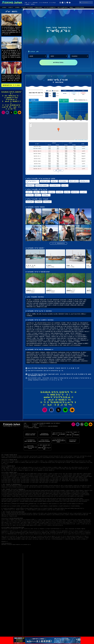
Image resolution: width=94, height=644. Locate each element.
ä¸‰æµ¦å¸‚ (17, 461)
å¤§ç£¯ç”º (48, 522)
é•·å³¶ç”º (44, 521)
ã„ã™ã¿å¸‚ (21, 461)
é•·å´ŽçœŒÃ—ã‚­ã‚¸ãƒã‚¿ (37, 508)
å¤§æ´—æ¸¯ (16, 470)
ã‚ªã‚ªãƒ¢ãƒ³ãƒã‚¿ (45, 363)
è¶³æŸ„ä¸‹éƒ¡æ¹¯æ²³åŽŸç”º (47, 462)
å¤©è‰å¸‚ (4, 524)
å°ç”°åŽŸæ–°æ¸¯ (44, 467)
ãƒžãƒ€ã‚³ (29, 363)
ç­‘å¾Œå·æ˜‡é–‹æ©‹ (24, 536)
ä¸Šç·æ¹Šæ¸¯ (72, 467)
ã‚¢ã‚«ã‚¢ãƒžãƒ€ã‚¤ (31, 355)
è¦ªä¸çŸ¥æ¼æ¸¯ (41, 339)
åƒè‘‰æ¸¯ (69, 538)
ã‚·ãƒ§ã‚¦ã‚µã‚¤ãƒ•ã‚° (76, 362)
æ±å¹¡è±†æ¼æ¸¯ (40, 536)
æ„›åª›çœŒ (48, 306)
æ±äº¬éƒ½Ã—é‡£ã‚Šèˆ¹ (34, 478)
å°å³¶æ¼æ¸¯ (86, 536)
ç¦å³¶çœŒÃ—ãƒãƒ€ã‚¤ (88, 491)
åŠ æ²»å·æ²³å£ (64, 335)
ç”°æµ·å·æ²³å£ (61, 330)
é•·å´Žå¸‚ (16, 520)
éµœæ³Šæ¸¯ (57, 342)
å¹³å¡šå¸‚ (91, 462)
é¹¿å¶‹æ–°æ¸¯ (66, 467)
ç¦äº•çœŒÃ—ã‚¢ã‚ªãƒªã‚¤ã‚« (84, 495)
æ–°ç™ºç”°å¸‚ (29, 196)
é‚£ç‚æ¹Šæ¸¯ (4, 470)
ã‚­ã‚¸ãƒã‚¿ (69, 353)
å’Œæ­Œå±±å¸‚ (51, 461)
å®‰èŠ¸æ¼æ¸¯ (84, 182)
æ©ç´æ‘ (88, 522)
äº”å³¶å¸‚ (18, 522)
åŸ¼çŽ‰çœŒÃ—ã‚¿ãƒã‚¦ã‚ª (45, 492)
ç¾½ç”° (3, 534)
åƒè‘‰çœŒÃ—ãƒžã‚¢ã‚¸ (83, 492)
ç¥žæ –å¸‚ (64, 462)
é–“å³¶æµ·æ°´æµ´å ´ (53, 344)
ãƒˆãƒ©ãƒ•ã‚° (36, 362)
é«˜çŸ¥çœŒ (29, 306)
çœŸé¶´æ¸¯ (55, 467)
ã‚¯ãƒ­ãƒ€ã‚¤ (58, 360)
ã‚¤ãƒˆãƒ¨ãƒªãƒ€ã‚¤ (31, 360)
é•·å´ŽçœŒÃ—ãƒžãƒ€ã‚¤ (28, 508)
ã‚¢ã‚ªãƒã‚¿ (45, 360)
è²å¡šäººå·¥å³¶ (53, 529)
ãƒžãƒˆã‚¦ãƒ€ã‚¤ (78, 358)
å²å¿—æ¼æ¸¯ (86, 467)
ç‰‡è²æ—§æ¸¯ (69, 469)
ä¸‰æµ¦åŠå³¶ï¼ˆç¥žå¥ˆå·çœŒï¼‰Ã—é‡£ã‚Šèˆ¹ (82, 474)
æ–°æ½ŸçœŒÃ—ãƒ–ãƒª (75, 493)
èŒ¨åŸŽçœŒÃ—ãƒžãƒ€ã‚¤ (6, 492)
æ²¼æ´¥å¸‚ (60, 461)
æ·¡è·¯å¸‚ (54, 520)
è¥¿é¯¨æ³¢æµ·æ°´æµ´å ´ (32, 342)
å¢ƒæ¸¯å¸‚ (7, 464)
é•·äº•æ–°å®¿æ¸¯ (62, 469)
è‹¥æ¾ (73, 532)
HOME (26, 3)
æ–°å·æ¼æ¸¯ (30, 327)
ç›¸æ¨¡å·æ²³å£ (87, 531)
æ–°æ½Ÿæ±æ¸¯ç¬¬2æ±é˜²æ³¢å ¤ (64, 327)
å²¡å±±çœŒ (62, 304)
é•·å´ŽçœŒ (67, 306)
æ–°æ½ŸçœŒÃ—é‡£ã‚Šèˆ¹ (6, 479)
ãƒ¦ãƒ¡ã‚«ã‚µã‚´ (52, 360)
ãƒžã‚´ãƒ (46, 362)
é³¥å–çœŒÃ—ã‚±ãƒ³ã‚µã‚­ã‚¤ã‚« (39, 500)
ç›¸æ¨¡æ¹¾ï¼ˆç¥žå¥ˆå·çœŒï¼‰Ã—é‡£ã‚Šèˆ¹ (10, 475)
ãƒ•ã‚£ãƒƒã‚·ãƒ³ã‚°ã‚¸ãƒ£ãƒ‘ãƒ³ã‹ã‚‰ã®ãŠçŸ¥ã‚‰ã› (50, 423)
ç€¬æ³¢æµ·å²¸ (30, 337)
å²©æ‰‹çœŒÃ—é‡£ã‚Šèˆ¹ (6, 482)
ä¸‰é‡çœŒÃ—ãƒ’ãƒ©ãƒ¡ (79, 496)
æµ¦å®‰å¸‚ (61, 521)
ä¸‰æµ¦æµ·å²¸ (81, 531)
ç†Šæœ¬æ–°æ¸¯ (81, 538)
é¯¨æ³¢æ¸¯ (36, 337)
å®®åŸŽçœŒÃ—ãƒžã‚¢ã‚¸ (49, 491)
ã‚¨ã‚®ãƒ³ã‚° (17, 7)
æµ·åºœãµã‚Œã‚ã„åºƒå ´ (56, 346)
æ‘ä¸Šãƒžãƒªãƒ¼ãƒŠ (66, 332)
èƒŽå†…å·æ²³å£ (31, 332)
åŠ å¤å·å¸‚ (88, 524)
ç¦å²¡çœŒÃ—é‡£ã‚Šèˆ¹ (15, 478)
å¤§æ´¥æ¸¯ (83, 529)
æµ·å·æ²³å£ (75, 332)
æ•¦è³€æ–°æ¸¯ (88, 534)
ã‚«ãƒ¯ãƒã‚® (39, 360)
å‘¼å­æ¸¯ (76, 532)
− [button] (31, 127)
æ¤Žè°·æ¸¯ (54, 341)
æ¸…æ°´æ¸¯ (39, 531)
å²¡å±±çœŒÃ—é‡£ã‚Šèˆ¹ (16, 481)
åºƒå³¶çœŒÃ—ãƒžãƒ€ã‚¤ (42, 501)
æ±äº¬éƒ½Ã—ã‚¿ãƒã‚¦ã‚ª (15, 493)
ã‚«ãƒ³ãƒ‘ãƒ (69, 360)
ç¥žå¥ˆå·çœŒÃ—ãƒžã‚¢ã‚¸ (34, 493)
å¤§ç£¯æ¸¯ (54, 536)
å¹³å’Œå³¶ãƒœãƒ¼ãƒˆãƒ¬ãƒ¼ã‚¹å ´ (20, 532)
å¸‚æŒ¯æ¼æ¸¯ (86, 329)
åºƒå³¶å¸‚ (27, 462)
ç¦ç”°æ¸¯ (17, 531)
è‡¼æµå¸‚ (68, 522)
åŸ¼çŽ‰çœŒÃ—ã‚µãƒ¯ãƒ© (34, 492)
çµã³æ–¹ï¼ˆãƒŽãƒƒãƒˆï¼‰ (50, 7)
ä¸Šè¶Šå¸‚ (36, 193)
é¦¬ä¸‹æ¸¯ (40, 342)
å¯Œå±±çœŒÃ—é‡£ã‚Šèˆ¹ (84, 481)
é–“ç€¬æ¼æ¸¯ (30, 329)
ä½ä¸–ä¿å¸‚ (10, 522)
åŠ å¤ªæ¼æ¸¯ (59, 529)
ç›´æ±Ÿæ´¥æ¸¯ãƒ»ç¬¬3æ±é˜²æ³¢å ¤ (53, 332)
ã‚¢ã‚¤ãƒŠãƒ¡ (49, 358)
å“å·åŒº (40, 462)
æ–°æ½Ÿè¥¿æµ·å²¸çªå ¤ (47, 325)
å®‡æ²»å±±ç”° (30, 186)
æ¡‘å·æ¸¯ (87, 332)
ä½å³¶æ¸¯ (4, 469)
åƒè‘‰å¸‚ (29, 524)
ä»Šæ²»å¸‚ (34, 522)
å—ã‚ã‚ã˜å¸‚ (44, 525)
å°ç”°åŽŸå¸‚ (41, 461)
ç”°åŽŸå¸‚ (64, 522)
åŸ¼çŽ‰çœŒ (35, 456)
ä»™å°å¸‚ (33, 524)
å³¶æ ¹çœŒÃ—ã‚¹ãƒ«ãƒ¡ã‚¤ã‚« (84, 500)
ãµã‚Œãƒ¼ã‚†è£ (88, 532)
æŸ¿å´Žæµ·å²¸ (70, 329)
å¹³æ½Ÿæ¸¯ (80, 469)
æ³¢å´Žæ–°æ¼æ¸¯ (38, 532)
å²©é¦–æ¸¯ (82, 332)
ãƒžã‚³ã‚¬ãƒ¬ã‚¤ (30, 356)
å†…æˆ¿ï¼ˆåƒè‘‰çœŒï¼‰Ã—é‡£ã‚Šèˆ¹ (46, 477)
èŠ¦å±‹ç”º (8, 524)
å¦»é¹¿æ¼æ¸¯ (48, 538)
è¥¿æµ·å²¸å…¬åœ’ (30, 330)
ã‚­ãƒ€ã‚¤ (48, 353)
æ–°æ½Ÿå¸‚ (59, 193)
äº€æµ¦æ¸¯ (23, 539)
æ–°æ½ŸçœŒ (43, 302)
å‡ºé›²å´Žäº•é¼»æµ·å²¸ (51, 339)
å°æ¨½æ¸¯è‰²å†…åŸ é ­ (31, 183)
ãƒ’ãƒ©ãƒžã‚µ (56, 356)
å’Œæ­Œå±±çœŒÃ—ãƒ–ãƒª (17, 500)
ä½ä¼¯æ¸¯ (58, 536)
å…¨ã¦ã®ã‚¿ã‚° (53, 3)
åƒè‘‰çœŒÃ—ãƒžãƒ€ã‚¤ (65, 492)
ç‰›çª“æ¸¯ (30, 536)
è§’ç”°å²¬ (73, 334)
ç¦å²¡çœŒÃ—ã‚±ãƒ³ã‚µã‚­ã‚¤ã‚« (63, 506)
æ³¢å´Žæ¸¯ (46, 470)
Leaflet (76, 141)
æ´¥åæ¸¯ (34, 536)
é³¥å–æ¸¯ (18, 536)
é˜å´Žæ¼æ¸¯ (13, 467)
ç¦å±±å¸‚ (52, 521)
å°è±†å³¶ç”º (19, 521)
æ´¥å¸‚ (64, 521)
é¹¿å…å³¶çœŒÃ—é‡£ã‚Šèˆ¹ (64, 481)
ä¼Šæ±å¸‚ (76, 461)
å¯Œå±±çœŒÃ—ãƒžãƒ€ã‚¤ (18, 495)
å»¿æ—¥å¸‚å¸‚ (58, 524)
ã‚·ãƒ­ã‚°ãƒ (75, 360)
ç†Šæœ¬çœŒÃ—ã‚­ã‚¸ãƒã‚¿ (79, 508)
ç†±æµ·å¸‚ (36, 462)
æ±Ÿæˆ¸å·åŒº (55, 462)
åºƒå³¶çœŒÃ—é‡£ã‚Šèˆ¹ (83, 478)
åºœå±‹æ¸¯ (70, 341)
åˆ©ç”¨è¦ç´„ (42, 425)
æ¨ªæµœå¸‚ (12, 461)
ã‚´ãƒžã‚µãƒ (43, 353)
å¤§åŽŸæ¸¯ (8, 467)
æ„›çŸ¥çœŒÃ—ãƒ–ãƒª (32, 496)
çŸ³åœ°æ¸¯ (48, 337)
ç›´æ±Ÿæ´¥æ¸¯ (57, 324)
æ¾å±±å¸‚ (48, 521)
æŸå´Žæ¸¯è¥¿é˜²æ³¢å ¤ (41, 324)
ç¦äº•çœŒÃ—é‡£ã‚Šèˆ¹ (55, 478)
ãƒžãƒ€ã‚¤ (29, 353)
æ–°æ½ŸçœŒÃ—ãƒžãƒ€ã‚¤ (66, 493)
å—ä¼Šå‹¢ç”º (74, 521)
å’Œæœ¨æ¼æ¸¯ (84, 341)
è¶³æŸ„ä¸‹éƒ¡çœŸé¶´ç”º (70, 461)
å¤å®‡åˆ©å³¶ (67, 539)
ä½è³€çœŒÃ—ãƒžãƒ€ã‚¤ (19, 508)
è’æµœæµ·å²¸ (45, 346)
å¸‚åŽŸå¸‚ (39, 525)
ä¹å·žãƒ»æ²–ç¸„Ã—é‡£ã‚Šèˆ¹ (53, 474)
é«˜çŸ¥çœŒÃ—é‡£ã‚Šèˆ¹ (35, 481)
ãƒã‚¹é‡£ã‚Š (30, 7)
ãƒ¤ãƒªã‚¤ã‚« (29, 362)
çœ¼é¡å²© (66, 346)
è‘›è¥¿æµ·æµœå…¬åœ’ (73, 529)
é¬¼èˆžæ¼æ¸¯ (64, 342)
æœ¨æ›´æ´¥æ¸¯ (42, 538)
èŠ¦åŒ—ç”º (26, 522)
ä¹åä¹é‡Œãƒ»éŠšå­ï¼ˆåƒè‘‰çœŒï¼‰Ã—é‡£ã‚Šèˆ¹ (28, 477)
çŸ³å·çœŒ (57, 302)
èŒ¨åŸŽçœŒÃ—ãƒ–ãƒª (25, 492)
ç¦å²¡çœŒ (54, 306)
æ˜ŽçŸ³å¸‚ (80, 461)
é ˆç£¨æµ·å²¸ (34, 531)
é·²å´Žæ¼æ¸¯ (72, 337)
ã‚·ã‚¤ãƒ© (74, 356)
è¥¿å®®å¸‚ (24, 525)
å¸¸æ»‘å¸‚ (32, 521)
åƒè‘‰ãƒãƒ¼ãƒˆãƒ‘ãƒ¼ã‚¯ (56, 538)
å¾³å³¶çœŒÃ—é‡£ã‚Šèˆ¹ (54, 481)
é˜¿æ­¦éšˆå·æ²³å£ (71, 534)
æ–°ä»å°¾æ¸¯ (45, 539)
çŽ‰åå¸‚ (79, 524)
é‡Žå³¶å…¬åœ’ (12, 531)
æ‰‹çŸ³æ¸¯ (81, 467)
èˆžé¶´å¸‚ (21, 524)
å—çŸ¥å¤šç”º (68, 521)
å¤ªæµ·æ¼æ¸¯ (21, 470)
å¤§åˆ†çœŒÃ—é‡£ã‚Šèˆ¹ (44, 482)
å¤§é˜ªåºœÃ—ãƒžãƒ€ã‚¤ (34, 499)
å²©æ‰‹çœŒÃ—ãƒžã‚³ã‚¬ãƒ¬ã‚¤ (29, 491)
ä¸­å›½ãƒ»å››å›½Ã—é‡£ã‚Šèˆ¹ (42, 474)
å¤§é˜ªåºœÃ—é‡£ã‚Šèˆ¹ (16, 479)
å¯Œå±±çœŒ (47, 202)
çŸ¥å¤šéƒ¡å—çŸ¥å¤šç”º (14, 462)
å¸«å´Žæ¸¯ (49, 534)
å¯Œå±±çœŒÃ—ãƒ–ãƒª (27, 495)
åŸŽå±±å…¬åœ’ (55, 337)
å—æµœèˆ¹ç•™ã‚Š (36, 325)
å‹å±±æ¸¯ (64, 186)
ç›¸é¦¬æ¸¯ (43, 531)
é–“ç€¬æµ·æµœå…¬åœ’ (45, 335)
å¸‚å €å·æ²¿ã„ (75, 469)
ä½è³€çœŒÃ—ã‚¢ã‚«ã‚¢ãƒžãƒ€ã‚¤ (8, 508)
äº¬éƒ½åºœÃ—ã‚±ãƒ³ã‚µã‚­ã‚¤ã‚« (7, 499)
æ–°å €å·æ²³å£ (63, 337)
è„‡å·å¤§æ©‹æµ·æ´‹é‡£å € (65, 344)
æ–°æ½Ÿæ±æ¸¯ (30, 324)
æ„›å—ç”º (56, 522)
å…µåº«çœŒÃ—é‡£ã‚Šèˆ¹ (64, 478)
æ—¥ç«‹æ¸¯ (32, 534)
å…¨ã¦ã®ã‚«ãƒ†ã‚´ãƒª (44, 3)
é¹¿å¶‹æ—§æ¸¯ (25, 467)
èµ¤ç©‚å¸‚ (31, 525)
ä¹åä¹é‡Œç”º (38, 520)
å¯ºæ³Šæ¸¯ (64, 324)
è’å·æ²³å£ (58, 325)
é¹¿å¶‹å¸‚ (26, 461)
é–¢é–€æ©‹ (54, 534)
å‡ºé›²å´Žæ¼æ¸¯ (54, 329)
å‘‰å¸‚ (3, 521)
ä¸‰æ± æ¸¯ (47, 531)
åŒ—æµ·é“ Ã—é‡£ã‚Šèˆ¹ (74, 479)
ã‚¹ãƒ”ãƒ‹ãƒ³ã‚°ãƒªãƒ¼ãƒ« (80, 7)
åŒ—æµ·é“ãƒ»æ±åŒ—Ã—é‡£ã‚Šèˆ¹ (66, 474)
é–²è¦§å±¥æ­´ (27, 4)
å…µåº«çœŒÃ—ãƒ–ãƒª (60, 499)
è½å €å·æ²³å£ (51, 330)
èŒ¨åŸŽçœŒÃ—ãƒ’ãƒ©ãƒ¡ (16, 492)
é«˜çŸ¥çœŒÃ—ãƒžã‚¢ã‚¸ (34, 506)
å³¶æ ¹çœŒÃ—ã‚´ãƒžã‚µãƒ (6, 501)
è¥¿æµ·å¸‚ (46, 524)
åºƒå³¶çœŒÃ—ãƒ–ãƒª (50, 501)
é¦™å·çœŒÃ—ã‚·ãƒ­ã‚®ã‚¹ (62, 504)
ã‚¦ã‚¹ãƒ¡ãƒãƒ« (76, 355)
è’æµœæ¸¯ (67, 334)
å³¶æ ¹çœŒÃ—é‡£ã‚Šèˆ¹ (25, 482)
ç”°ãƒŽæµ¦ (78, 342)
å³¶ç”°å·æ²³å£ (73, 182)
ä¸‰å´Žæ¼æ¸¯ (64, 538)
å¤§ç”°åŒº (60, 462)
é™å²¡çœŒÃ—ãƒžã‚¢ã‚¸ (15, 496)
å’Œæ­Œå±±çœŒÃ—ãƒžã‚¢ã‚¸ (27, 500)
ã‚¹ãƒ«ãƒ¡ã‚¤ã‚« (80, 356)
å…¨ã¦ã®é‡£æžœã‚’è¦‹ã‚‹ (58, 244)
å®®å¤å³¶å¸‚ (4, 522)
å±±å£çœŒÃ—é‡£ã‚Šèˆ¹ (84, 479)
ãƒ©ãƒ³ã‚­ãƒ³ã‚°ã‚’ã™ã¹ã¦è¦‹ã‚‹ (11, 85)
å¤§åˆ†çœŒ (80, 306)
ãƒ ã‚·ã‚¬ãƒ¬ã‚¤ (43, 356)
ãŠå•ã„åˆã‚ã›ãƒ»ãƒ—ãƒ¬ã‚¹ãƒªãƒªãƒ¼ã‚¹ (49, 426)
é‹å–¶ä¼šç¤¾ (36, 428)
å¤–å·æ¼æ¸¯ (85, 469)
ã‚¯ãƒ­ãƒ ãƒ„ (57, 362)
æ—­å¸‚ (20, 462)
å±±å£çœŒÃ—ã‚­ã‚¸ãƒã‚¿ (6, 504)
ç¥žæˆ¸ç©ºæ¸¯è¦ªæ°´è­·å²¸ (71, 536)
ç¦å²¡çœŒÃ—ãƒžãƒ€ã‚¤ (43, 506)
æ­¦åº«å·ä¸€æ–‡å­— (48, 536)
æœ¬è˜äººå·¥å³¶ (52, 539)
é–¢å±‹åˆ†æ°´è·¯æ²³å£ (41, 330)
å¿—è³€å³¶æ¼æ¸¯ (84, 539)
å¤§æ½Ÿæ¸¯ (42, 337)
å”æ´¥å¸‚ (22, 522)
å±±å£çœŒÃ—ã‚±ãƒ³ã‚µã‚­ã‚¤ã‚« (70, 501)
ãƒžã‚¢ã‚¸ (37, 353)
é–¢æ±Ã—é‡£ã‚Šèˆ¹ (5, 474)
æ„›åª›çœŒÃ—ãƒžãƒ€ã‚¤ (71, 504)
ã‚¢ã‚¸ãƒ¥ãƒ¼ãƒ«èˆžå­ (5, 531)
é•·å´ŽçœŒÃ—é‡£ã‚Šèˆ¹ (74, 481)
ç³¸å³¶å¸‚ (89, 461)
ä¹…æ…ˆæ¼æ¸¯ (37, 467)
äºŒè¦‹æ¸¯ (77, 531)
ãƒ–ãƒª (33, 353)
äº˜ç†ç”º (52, 522)
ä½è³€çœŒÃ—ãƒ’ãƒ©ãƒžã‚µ (75, 506)
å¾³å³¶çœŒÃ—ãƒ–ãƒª (15, 504)
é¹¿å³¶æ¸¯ (22, 529)
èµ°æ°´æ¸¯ (12, 469)
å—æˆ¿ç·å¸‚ (46, 461)
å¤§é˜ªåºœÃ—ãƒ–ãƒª (43, 499)
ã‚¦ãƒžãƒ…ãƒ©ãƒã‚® (51, 355)
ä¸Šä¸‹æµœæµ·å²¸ (84, 324)
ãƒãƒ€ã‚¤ (83, 353)
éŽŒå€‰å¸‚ (23, 462)
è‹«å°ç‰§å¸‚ (13, 525)
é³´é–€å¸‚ (24, 520)
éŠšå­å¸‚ (3, 464)
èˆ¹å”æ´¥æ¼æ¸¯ (55, 186)
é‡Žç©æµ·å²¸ (46, 329)
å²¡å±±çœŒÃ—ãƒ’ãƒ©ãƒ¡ (33, 501)
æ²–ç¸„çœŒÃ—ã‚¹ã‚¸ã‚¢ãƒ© (40, 510)
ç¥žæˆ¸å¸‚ (80, 520)
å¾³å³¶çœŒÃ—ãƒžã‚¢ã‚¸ (24, 504)
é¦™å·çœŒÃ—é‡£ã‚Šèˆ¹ (35, 482)
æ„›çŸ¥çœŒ (69, 302)
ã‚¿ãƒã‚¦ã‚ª (43, 358)
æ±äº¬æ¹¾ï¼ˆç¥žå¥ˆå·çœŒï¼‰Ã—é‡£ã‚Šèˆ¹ (43, 475)
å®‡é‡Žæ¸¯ (79, 529)
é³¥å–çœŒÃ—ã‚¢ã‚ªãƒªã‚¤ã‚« (50, 500)
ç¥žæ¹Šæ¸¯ (3, 467)
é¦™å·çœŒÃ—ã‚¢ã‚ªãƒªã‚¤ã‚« (52, 504)
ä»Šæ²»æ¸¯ (54, 182)
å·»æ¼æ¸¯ (47, 334)
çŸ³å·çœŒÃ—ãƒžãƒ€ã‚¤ (53, 495)
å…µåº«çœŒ (35, 304)
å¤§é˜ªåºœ (29, 304)
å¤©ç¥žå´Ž (36, 534)
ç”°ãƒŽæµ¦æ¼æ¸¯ (5, 538)
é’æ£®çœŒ (36, 300)
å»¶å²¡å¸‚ (83, 520)
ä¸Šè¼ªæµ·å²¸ (72, 342)
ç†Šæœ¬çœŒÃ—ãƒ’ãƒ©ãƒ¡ (69, 508)
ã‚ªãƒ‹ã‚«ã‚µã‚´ (50, 356)
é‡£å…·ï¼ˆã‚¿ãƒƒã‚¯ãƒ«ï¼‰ (63, 7)
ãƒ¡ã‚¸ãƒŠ (41, 362)
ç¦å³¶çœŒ (38, 202)
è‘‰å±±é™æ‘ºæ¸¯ (10, 470)
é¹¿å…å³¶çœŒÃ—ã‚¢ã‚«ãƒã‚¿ (7, 510)
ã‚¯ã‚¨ (70, 362)
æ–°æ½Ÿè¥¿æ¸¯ (77, 346)
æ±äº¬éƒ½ (76, 300)
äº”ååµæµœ (69, 330)
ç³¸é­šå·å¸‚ (29, 193)
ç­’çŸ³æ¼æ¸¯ (62, 329)
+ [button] (31, 125)
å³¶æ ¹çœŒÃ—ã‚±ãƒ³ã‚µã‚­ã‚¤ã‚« (73, 500)
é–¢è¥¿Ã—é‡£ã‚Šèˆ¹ (13, 474)
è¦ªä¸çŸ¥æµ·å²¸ (85, 327)
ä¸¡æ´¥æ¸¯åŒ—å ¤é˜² (79, 330)
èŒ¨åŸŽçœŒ (36, 302)
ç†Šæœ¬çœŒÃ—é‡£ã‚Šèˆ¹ (44, 481)
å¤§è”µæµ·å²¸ (45, 532)
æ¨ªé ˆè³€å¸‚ (4, 461)
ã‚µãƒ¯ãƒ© (64, 360)
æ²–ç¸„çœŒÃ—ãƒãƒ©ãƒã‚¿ (60, 510)
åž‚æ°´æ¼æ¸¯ (78, 534)
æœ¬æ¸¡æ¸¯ (83, 534)
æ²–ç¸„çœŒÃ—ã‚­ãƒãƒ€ (50, 510)
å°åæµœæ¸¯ (65, 529)
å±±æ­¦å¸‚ (77, 462)
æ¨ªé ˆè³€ (9, 536)
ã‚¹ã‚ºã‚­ (33, 363)
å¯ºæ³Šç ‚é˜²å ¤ (85, 325)
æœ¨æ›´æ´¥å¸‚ (59, 520)
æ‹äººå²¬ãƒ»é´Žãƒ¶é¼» (81, 337)
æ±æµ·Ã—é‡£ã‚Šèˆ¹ (21, 474)
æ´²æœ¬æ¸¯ (24, 538)
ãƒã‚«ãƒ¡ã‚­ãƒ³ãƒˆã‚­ (35, 358)
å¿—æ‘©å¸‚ (12, 521)
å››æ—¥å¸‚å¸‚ (24, 521)
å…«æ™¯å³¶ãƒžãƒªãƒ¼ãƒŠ (9, 534)
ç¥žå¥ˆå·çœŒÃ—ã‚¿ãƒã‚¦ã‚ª (55, 493)
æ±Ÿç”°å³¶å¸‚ (40, 521)
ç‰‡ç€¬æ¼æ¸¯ (5, 539)
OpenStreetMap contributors (83, 141)
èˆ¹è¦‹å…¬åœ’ (50, 342)
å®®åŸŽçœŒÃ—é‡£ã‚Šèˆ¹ (44, 479)
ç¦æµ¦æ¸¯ (32, 469)
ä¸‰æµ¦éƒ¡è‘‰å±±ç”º (83, 462)
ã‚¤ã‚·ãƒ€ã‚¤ (68, 356)
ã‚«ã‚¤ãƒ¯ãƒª (51, 362)
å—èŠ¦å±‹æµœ (11, 532)
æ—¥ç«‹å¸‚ (33, 461)
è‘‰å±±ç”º (50, 524)
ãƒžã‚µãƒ (36, 356)
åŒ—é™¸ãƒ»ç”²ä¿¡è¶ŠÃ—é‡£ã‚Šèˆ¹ (31, 474)
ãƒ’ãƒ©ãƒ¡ (82, 355)
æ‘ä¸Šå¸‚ (67, 193)
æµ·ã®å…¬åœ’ (29, 538)
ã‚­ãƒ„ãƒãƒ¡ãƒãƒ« (68, 355)
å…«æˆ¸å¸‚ (18, 524)
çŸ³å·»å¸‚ (73, 520)
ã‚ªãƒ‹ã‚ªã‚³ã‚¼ (84, 362)
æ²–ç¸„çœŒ (44, 307)
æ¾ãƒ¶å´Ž (85, 344)
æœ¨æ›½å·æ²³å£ (67, 532)
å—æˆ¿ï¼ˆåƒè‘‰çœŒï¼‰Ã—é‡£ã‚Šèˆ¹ (9, 477)
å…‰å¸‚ (15, 524)
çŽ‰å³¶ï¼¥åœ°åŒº (60, 532)
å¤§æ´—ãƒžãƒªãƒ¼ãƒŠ (30, 532)
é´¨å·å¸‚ (29, 461)
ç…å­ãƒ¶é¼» (47, 341)
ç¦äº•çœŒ (63, 302)
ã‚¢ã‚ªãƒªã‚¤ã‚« (54, 353)
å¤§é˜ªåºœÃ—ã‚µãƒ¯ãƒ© (51, 499)
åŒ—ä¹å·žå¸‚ (85, 461)
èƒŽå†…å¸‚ (37, 196)
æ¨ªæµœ (48, 529)
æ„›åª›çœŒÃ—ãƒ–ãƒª (80, 504)
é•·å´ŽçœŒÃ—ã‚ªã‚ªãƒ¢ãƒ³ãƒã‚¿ (48, 508)
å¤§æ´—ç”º (30, 522)
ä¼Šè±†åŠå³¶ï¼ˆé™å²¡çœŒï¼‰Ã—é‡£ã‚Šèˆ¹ (82, 475)
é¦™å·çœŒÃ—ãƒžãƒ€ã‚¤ (42, 504)
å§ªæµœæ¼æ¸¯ (41, 470)
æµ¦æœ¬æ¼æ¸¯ (77, 329)
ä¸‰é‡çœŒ (82, 302)
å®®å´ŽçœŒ (30, 307)
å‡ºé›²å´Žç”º (75, 193)
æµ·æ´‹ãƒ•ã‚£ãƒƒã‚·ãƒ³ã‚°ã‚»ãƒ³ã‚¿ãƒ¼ (34, 344)
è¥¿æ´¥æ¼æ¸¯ (52, 470)
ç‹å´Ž (71, 346)
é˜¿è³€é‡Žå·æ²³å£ (76, 325)
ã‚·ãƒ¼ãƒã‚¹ (11, 7)
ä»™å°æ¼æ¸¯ (64, 536)
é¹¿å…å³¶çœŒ (37, 307)
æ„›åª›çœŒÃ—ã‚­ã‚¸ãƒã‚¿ (6, 506)
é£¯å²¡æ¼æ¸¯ (50, 467)
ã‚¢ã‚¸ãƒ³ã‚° (24, 7)
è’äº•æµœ (35, 334)
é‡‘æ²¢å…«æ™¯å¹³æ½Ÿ (55, 469)
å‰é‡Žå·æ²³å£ (12, 538)
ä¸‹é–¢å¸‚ (43, 520)
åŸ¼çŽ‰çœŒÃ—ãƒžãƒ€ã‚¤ (55, 492)
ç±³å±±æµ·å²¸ (41, 334)
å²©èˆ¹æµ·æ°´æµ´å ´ (82, 339)
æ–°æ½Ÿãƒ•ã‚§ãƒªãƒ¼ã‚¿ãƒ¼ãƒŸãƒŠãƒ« (35, 341)
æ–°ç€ (30, 3)
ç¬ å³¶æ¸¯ (34, 339)
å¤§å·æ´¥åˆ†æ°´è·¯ (62, 339)
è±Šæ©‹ (41, 539)
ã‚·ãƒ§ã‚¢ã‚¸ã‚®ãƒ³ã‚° (39, 7)
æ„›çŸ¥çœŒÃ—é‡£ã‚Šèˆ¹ (73, 478)
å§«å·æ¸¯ (29, 325)
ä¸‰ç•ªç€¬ (26, 529)
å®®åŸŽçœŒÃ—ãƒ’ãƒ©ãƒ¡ (40, 491)
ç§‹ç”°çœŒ (50, 300)
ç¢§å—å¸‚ (37, 524)
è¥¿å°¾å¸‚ (25, 524)
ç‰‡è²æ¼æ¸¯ (71, 531)
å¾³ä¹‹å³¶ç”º (41, 524)
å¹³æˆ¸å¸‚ (76, 520)
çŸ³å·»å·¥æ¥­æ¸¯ (63, 182)
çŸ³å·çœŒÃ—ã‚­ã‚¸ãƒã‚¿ (44, 495)
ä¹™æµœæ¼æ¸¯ (42, 469)
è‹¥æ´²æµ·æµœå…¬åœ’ (6, 529)
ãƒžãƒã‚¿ (86, 356)
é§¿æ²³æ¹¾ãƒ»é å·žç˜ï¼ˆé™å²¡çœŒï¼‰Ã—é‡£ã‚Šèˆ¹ (62, 475)
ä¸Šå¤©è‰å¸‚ (39, 522)
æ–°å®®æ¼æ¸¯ (74, 538)
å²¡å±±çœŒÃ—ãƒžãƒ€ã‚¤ (24, 501)
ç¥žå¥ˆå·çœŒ (83, 300)
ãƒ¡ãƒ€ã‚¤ (66, 358)
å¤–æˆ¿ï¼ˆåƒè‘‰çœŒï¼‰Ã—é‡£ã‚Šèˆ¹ (26, 475)
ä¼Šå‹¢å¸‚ (14, 522)
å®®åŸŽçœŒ (56, 300)
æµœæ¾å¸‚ (20, 520)
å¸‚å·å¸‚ (72, 524)
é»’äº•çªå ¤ (50, 324)
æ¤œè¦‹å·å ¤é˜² (17, 534)
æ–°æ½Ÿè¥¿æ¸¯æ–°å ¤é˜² (48, 327)
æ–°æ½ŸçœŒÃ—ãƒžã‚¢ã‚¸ (84, 493)
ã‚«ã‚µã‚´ (58, 355)
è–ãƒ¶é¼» (75, 344)
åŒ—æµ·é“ (29, 300)
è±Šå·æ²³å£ (59, 534)
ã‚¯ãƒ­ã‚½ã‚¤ (43, 355)
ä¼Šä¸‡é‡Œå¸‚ (88, 521)
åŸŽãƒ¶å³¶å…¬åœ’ (36, 538)
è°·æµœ (45, 342)
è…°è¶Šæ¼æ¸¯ (60, 467)
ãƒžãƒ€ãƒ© (62, 356)
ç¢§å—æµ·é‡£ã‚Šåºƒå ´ (52, 532)
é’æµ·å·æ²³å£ (55, 335)
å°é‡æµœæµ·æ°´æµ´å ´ (80, 335)
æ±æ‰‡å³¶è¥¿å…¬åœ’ (53, 531)
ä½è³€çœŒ (60, 306)
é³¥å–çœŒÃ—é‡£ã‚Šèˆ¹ (64, 479)
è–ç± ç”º (83, 193)
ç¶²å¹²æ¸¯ (79, 539)
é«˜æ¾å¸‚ (54, 524)
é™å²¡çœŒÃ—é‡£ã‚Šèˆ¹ (6, 478)
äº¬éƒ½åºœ (50, 304)
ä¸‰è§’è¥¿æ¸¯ (19, 538)
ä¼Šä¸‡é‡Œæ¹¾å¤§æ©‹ (42, 186)
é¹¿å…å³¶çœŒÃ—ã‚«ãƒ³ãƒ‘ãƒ (19, 510)
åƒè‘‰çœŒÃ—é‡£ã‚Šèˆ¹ (88, 477)
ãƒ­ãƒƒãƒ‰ (71, 7)
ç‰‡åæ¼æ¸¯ (34, 470)
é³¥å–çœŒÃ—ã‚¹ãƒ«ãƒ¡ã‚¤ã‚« (62, 500)
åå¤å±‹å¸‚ (7, 521)
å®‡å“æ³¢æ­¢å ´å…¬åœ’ (30, 539)
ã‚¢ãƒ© (62, 355)
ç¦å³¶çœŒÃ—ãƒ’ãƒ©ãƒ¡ (78, 491)
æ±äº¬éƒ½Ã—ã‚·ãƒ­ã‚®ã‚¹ (24, 493)
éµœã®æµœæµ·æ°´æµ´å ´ (57, 334)
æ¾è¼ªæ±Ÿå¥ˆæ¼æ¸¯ (25, 469)
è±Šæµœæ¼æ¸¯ (43, 529)
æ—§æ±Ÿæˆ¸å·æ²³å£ (27, 531)
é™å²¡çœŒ (76, 302)
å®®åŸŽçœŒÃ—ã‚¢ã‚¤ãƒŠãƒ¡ (59, 491)
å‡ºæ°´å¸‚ (50, 525)
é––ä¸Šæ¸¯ (21, 531)
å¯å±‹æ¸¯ (29, 334)
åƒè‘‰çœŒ (29, 302)
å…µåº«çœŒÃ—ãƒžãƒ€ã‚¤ (69, 499)
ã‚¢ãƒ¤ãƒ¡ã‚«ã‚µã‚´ (53, 363)
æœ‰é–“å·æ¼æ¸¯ (62, 341)
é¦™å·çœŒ (36, 306)
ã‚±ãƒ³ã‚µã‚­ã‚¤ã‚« (62, 353)
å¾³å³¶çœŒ (42, 306)
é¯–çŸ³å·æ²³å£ (40, 332)
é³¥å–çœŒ (75, 304)
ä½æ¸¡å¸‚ (51, 193)
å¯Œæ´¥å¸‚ (56, 461)
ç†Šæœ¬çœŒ (73, 306)
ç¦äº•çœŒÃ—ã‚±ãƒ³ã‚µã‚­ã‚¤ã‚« (64, 495)
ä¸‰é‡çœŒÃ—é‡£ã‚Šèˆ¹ (54, 479)
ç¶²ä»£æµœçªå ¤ (66, 325)
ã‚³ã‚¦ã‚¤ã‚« (55, 358)
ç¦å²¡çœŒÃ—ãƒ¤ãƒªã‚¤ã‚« (53, 506)
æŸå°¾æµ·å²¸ (30, 346)
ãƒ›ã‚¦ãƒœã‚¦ (60, 358)
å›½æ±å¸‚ (57, 525)
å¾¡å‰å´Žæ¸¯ (4, 536)
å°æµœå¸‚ (4, 462)
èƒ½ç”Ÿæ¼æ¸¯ (76, 324)
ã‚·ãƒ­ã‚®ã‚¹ (38, 363)
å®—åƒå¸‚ (8, 461)
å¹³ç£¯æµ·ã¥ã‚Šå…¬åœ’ (43, 534)
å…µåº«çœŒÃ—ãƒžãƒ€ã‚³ (78, 499)
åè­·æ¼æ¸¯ (65, 534)
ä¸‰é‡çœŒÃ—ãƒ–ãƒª (60, 496)
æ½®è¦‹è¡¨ (33, 4)
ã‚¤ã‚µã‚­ (28, 358)
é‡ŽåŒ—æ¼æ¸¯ (5, 532)
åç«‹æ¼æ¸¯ (38, 329)
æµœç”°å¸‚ (44, 522)
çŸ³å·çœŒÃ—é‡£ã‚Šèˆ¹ (53, 482)
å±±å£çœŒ (69, 304)
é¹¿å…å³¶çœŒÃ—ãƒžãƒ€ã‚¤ (30, 510)
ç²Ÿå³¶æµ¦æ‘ (46, 196)
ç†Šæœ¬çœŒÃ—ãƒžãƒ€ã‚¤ (59, 508)
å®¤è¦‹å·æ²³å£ (79, 536)
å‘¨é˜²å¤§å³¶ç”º (11, 520)
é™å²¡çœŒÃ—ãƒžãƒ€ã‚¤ (6, 496)
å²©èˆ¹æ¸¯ (69, 324)
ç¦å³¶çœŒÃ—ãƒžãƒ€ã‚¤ (69, 491)
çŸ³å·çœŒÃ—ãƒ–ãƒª (35, 495)
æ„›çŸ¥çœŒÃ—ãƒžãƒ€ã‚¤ (41, 496)
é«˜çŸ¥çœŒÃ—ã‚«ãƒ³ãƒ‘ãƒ (16, 506)
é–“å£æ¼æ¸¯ (19, 467)
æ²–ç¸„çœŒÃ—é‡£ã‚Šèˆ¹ (25, 479)
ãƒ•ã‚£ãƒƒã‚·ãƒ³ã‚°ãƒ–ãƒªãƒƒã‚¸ (33, 335)
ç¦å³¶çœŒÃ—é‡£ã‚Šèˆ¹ (16, 482)
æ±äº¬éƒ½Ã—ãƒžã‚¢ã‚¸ (6, 493)
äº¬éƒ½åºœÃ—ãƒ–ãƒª (17, 499)
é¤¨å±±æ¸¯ (37, 539)
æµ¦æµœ (80, 344)
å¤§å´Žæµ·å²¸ (79, 334)
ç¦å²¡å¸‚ (7, 462)
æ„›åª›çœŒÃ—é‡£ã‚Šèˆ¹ (25, 481)
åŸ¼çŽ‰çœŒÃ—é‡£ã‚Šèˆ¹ (6, 481)
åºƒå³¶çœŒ (56, 304)
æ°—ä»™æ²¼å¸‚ (63, 524)
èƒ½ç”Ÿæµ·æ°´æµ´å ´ (72, 339)
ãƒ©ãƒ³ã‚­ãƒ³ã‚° (35, 3)
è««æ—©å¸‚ (61, 525)
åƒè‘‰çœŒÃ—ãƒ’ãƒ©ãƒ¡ (74, 492)
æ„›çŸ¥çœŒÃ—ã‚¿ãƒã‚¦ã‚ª (50, 496)
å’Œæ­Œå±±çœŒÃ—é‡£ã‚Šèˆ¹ (44, 478)
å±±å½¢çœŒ (29, 202)
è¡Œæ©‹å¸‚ (68, 524)
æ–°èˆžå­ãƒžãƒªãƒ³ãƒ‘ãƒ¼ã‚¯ (63, 531)
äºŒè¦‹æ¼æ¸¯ (38, 327)
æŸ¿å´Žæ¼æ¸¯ (76, 327)
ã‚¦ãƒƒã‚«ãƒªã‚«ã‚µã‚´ (76, 353)
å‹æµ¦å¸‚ (36, 461)
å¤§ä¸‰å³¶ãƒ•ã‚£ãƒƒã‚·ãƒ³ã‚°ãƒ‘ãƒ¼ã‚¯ (14, 539)
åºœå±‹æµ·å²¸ (77, 341)
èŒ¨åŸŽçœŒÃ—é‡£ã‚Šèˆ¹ (25, 478)
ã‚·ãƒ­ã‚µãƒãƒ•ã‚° (64, 362)
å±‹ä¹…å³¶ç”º (7, 525)
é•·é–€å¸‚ (60, 522)
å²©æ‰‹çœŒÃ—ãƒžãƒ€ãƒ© (18, 491)
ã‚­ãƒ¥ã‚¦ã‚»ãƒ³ (81, 360)
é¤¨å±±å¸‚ (64, 461)
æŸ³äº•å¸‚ (3, 525)
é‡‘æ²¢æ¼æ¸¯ (31, 467)
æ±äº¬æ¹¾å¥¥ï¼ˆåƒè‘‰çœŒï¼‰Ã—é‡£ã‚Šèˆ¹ (63, 477)
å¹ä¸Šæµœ (86, 538)
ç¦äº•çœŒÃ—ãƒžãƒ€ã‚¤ (74, 495)
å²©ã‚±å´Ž (29, 339)
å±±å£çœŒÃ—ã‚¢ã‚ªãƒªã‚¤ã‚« (82, 501)
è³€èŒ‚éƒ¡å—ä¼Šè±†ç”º (71, 462)
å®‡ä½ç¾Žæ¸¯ (17, 469)
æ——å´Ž (71, 335)
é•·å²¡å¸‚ (67, 315)
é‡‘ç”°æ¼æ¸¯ (48, 469)
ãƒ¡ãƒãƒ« (38, 355)
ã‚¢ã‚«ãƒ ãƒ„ (71, 358)
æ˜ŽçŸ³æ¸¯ (8, 469)
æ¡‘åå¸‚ (75, 524)
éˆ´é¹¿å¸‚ (84, 522)
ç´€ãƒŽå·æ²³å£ (73, 539)
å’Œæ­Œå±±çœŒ (43, 304)
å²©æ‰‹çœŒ (43, 300)
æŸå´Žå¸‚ (44, 193)
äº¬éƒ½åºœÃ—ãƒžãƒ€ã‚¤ (25, 499)
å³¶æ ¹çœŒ (82, 304)
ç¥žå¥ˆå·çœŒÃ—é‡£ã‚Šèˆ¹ (77, 477)
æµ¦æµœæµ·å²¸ (38, 346)
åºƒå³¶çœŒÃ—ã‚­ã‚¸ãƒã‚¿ (59, 501)
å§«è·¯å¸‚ (51, 520)
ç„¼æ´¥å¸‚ (81, 522)
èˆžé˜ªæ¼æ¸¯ (36, 529)
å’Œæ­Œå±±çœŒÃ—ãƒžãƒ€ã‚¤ (7, 500)
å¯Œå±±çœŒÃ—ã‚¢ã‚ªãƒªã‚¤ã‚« (7, 495)
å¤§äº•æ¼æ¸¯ (28, 470)
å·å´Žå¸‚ (53, 525)
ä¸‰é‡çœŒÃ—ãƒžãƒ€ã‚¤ (69, 496)
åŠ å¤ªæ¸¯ (76, 467)
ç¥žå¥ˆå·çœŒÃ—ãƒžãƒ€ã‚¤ (44, 493)
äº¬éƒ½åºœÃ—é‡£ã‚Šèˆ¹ (35, 479)
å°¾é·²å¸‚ (20, 525)
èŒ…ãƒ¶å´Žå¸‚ (80, 521)
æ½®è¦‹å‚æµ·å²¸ (45, 182)
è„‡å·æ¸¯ (45, 344)
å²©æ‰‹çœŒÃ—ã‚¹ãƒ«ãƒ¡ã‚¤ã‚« (7, 491)
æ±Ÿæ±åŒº (31, 462)
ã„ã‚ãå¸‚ (76, 522)
